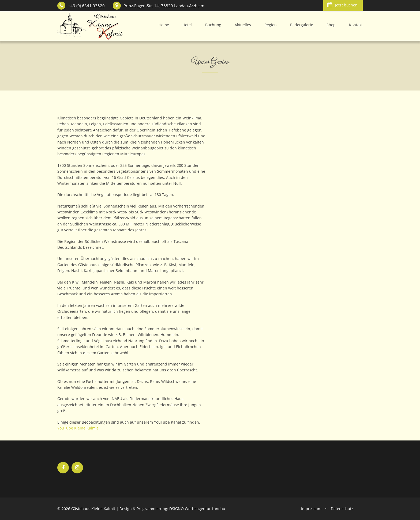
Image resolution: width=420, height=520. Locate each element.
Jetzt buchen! (343, 5)
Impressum (311, 509)
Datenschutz (342, 509)
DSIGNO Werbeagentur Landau (197, 509)
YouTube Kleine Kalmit (78, 428)
